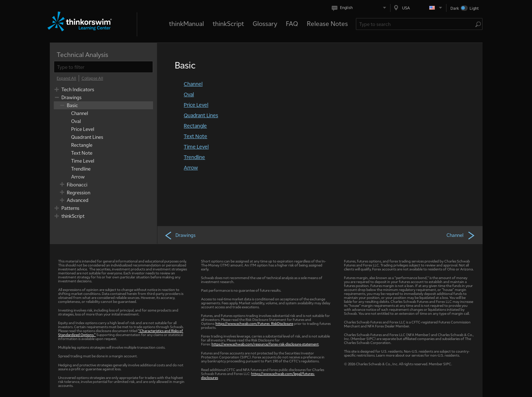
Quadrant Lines (201, 115)
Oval (189, 94)
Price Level (196, 105)
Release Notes (327, 23)
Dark (455, 8)
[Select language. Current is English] (360, 8)
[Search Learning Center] (416, 24)
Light (474, 8)
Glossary (265, 23)
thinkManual (186, 23)
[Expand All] (66, 78)
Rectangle (195, 125)
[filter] (103, 67)
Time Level (196, 146)
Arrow (191, 167)
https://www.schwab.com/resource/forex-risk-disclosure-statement (265, 344)
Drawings (180, 235)
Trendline (194, 157)
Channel (193, 84)
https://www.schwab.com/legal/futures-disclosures (258, 375)
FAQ (292, 23)
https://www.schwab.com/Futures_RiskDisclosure (254, 323)
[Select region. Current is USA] (418, 8)
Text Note (195, 136)
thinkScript (228, 23)
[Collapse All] (92, 78)
